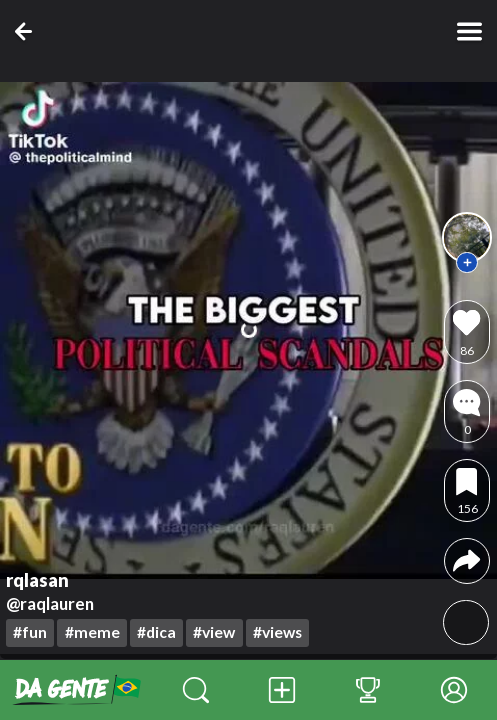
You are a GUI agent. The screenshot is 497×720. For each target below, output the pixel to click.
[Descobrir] (196, 690)
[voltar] (27, 31)
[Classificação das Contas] (368, 690)
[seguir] (467, 263)
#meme (92, 632)
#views (277, 632)
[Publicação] (282, 690)
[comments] (466, 411)
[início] (76, 690)
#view (214, 632)
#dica (156, 632)
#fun (30, 632)
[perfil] (467, 237)
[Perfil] (454, 690)
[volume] (465, 622)
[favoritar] (466, 490)
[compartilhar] (466, 560)
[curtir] (466, 331)
